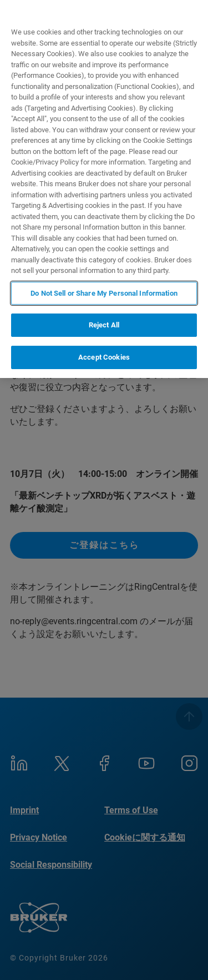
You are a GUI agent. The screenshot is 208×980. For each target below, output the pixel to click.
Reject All (104, 325)
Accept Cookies (104, 357)
